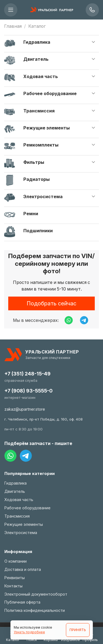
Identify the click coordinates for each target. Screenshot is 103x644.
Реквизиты (15, 578)
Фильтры (34, 162)
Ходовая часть (41, 76)
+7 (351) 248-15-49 (27, 374)
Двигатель (36, 59)
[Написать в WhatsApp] (69, 320)
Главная (13, 26)
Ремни (31, 214)
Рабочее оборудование (50, 93)
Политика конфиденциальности (35, 610)
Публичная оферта (22, 602)
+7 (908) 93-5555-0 (28, 391)
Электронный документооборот (36, 594)
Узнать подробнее (29, 632)
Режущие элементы (47, 128)
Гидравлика (37, 42)
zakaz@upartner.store (25, 409)
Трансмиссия (39, 111)
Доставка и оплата (23, 569)
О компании (16, 561)
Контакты (13, 586)
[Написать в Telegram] (84, 320)
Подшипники (38, 231)
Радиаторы (37, 179)
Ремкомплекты (41, 145)
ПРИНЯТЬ (78, 630)
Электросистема (43, 197)
